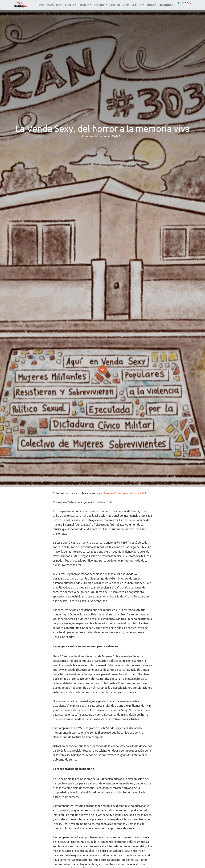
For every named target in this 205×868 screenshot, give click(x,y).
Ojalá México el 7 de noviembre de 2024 (121, 493)
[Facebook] (179, 3)
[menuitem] (42, 5)
